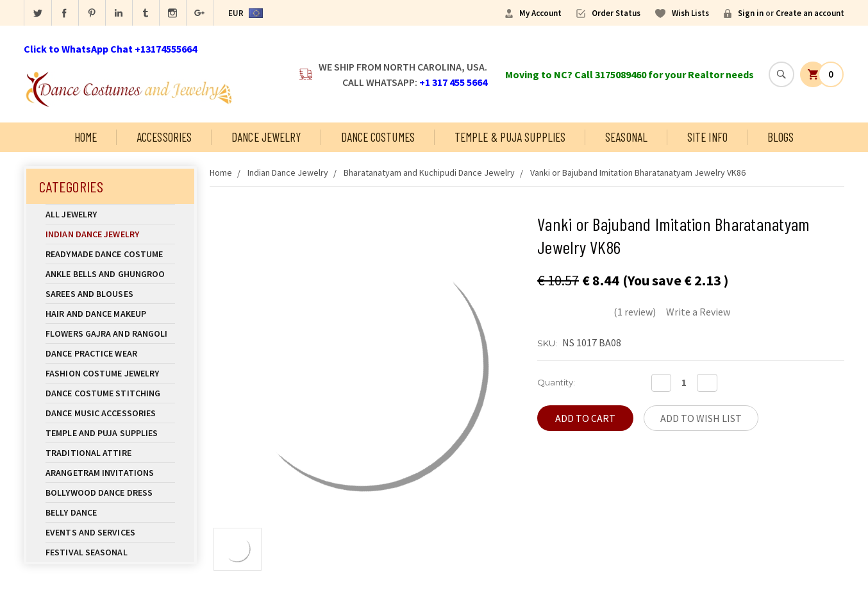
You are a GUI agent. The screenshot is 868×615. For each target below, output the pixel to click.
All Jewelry (110, 214)
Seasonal (626, 137)
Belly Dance (110, 512)
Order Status (616, 13)
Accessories (164, 137)
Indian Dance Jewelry (110, 234)
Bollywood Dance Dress (99, 493)
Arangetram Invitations (100, 473)
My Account (540, 13)
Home (86, 137)
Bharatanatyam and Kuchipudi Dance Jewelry (429, 173)
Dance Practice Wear (110, 353)
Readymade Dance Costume (110, 254)
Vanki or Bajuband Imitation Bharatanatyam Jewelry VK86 (638, 173)
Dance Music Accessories (101, 413)
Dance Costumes (378, 137)
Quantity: (556, 382)
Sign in (751, 13)
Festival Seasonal (87, 552)
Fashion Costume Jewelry (110, 373)
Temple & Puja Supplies (510, 137)
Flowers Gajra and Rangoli (107, 333)
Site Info (707, 137)
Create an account (810, 13)
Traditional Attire (88, 453)
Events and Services (90, 532)
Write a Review (698, 312)
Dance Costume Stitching (103, 393)
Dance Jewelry (266, 137)
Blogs (781, 137)
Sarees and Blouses (110, 294)
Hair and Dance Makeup (110, 314)
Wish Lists (690, 13)
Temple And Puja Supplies (110, 433)
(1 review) (635, 312)
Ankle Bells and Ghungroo (105, 274)
